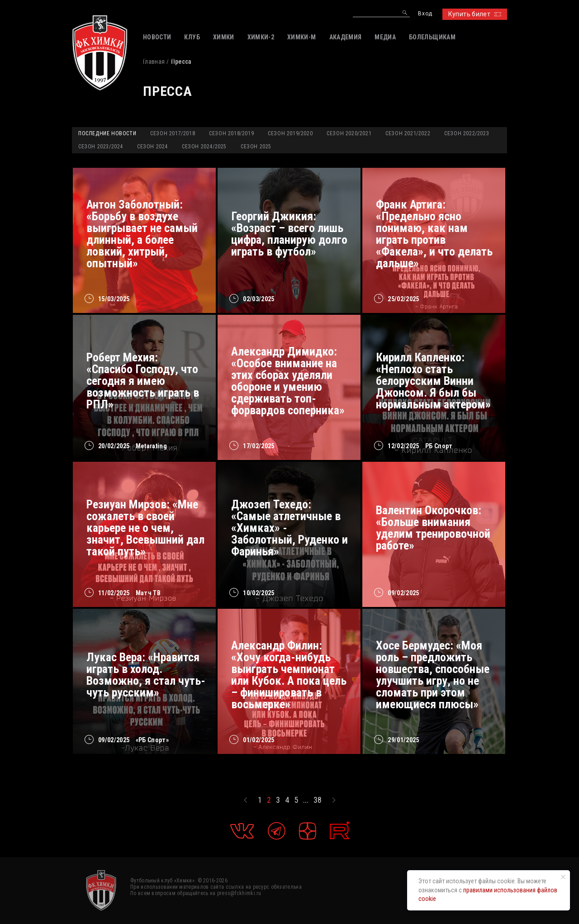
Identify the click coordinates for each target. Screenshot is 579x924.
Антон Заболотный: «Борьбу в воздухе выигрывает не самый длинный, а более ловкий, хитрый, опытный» (142, 234)
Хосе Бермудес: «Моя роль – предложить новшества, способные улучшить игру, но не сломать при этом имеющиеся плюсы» (433, 675)
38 (318, 800)
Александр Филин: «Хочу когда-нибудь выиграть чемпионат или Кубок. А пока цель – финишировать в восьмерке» (289, 675)
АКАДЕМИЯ (346, 37)
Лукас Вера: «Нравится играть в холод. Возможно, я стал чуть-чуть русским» (146, 675)
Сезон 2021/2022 (408, 133)
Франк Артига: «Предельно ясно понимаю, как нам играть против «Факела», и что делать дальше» (434, 234)
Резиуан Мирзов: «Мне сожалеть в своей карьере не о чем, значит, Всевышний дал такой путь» (145, 528)
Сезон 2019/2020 (290, 133)
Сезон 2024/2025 (204, 147)
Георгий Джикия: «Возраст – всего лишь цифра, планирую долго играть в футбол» (289, 234)
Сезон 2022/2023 (467, 133)
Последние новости (107, 133)
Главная (154, 62)
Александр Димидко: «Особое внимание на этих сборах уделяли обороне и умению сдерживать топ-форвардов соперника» (288, 381)
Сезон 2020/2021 (349, 133)
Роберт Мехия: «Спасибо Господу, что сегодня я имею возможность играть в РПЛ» (143, 381)
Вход (425, 14)
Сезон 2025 (256, 147)
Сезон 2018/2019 (231, 133)
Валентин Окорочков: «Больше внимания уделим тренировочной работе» (433, 528)
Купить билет (475, 14)
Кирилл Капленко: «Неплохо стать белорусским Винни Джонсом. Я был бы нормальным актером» (433, 381)
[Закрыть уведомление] (563, 877)
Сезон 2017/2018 (173, 133)
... (306, 800)
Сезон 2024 (152, 147)
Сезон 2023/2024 (101, 147)
